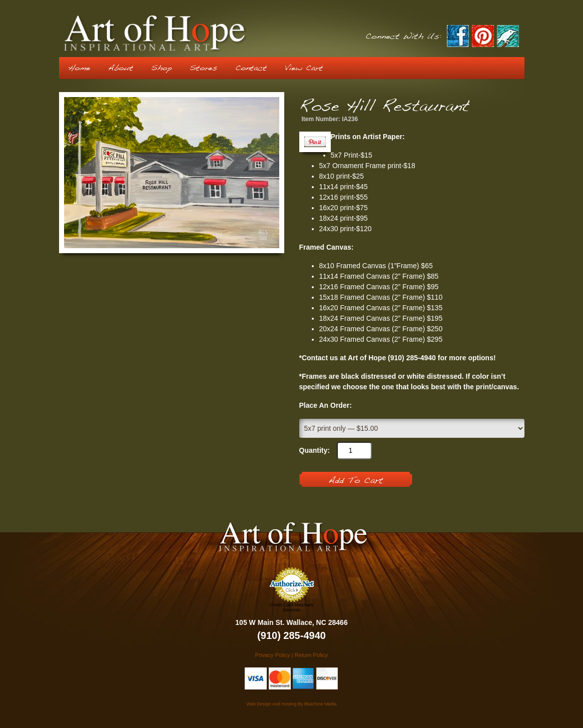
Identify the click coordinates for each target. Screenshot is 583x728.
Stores (203, 68)
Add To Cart (356, 481)
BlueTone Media (321, 704)
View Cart (304, 68)
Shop (161, 68)
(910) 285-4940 (291, 635)
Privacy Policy (273, 655)
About (121, 68)
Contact (251, 68)
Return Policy (312, 655)
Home (79, 68)
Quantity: (315, 450)
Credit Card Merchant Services (291, 607)
